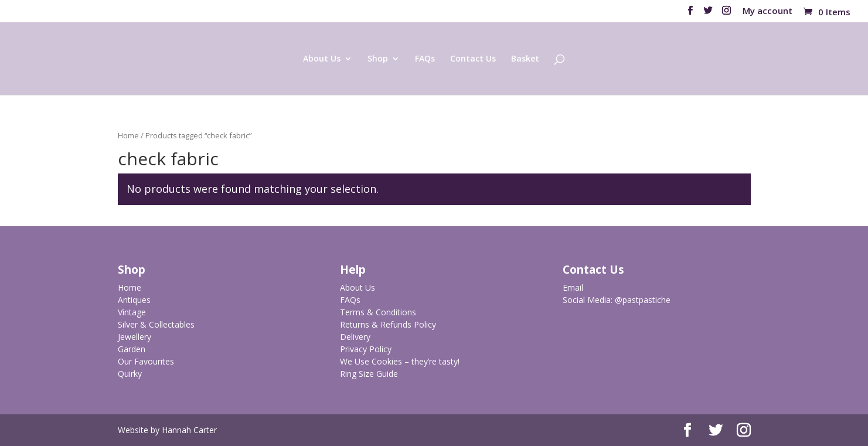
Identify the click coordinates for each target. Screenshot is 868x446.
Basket (525, 59)
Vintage (132, 312)
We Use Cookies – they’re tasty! (400, 361)
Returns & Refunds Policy (388, 324)
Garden (132, 349)
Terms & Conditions (378, 312)
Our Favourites (146, 361)
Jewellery (135, 337)
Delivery (355, 337)
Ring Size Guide (369, 374)
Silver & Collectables (156, 324)
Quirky (130, 374)
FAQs (425, 59)
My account (767, 11)
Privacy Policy (366, 349)
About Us (322, 59)
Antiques (134, 300)
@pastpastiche (643, 300)
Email (573, 287)
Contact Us (473, 59)
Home (128, 135)
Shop (378, 59)
